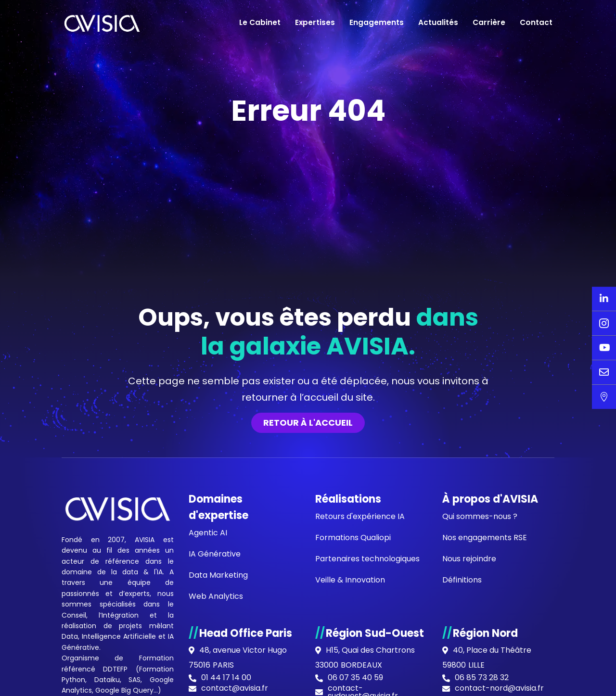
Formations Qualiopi (353, 538)
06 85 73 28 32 (482, 678)
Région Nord (485, 633)
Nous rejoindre (469, 559)
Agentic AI (208, 533)
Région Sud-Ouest (375, 633)
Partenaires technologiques (367, 559)
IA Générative (215, 554)
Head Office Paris (246, 633)
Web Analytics (216, 596)
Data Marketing (218, 575)
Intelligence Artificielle (119, 636)
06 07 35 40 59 (355, 678)
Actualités (438, 22)
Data (70, 636)
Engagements (377, 22)
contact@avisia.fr (235, 688)
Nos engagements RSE (485, 538)
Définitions (462, 580)
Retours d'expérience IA (360, 516)
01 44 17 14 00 (226, 678)
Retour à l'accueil (308, 423)
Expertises (315, 22)
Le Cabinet (260, 22)
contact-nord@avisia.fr (499, 688)
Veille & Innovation (350, 580)
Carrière (489, 22)
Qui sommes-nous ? (480, 516)
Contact (536, 22)
